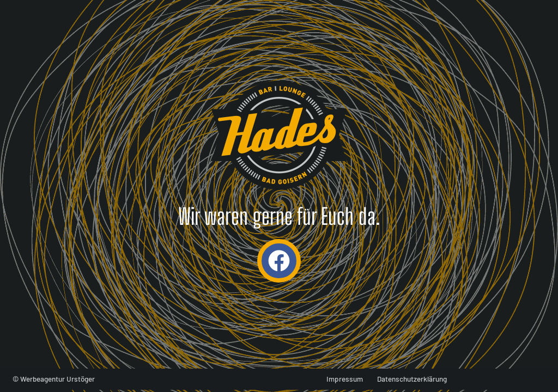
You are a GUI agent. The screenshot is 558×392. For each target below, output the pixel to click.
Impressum (345, 379)
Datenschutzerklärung (412, 379)
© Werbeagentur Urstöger (54, 379)
